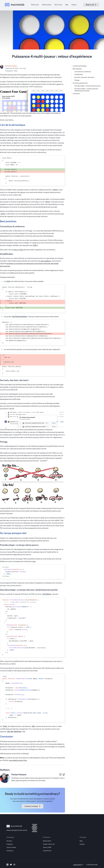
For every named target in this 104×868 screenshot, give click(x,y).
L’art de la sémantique (80, 66)
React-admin (47, 841)
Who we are (58, 5)
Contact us (10, 851)
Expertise (10, 844)
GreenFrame (47, 851)
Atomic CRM (47, 847)
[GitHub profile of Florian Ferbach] (61, 775)
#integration (9, 71)
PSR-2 (35, 245)
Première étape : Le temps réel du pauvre (87, 86)
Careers (74, 5)
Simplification (79, 74)
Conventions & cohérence (83, 72)
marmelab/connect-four (18, 760)
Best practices (77, 69)
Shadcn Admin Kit (49, 844)
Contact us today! (32, 806)
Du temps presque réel (80, 83)
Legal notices (77, 865)
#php (16, 71)
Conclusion (76, 94)
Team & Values (11, 847)
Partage (77, 80)
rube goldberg (46, 261)
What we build (47, 5)
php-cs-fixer (18, 250)
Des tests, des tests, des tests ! (84, 77)
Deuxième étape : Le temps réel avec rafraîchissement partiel (29, 590)
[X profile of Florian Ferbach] (64, 775)
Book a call (89, 5)
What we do (35, 5)
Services (9, 841)
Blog (67, 5)
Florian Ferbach (12, 66)
